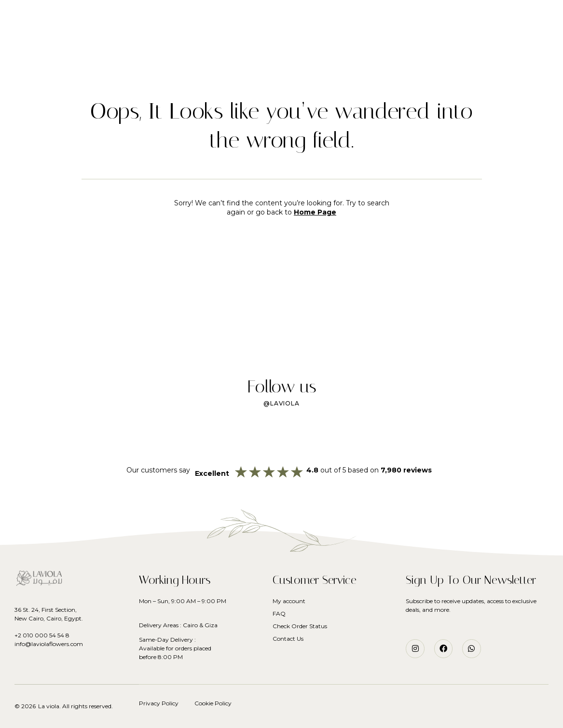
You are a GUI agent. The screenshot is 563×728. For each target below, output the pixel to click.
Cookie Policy (213, 703)
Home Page (315, 212)
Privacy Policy (159, 703)
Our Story (366, 34)
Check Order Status (300, 626)
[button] (28, 19)
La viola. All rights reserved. (76, 706)
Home (185, 34)
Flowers (227, 34)
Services (315, 34)
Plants (271, 34)
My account (289, 601)
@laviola (281, 403)
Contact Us (288, 639)
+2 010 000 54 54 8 (42, 635)
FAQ (279, 613)
